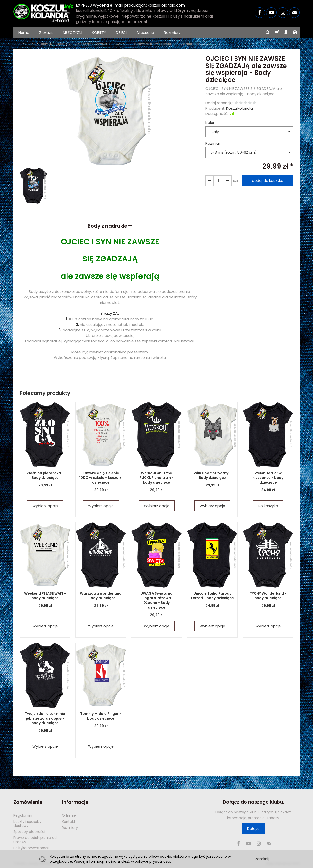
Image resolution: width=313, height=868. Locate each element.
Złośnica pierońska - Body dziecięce (45, 475)
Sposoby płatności (29, 831)
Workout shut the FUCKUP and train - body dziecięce (157, 478)
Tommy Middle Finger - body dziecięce (101, 716)
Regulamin (23, 815)
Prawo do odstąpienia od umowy (35, 840)
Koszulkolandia (240, 108)
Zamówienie (28, 802)
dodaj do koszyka (268, 181)
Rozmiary (172, 32)
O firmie (69, 815)
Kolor (210, 122)
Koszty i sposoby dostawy (27, 823)
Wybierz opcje (45, 506)
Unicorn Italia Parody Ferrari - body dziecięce (212, 596)
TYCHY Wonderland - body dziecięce (268, 596)
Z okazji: (46, 32)
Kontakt (69, 821)
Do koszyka (268, 506)
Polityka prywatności (31, 848)
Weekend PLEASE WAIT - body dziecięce (45, 596)
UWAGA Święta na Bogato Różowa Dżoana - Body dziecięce (156, 600)
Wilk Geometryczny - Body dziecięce (212, 475)
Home (24, 32)
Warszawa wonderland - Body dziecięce (101, 596)
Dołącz (253, 829)
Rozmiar (213, 143)
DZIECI (121, 32)
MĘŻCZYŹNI (73, 32)
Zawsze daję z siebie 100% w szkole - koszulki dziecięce (101, 478)
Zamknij (262, 859)
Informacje (75, 802)
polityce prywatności (152, 861)
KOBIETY (99, 32)
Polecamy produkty (45, 393)
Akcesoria (145, 32)
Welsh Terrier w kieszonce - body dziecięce (268, 478)
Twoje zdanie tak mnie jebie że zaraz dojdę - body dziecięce (45, 718)
